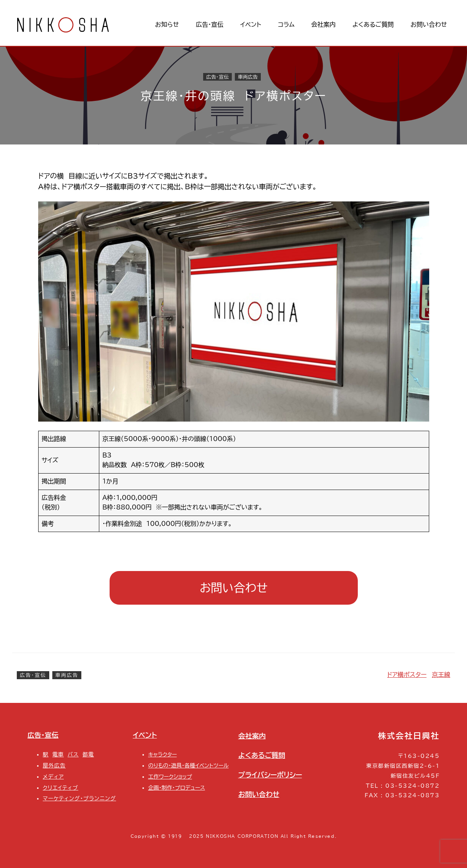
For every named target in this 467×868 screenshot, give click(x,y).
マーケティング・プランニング (79, 798)
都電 (88, 754)
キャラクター (162, 754)
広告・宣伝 (217, 77)
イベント (145, 735)
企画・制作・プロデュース (177, 788)
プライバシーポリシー (270, 775)
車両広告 (248, 77)
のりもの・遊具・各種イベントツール (188, 765)
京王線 (441, 675)
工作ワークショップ (170, 776)
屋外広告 (54, 765)
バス (73, 754)
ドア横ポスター (407, 675)
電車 (58, 754)
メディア (53, 776)
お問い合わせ (234, 588)
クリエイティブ (61, 788)
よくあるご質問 (262, 755)
